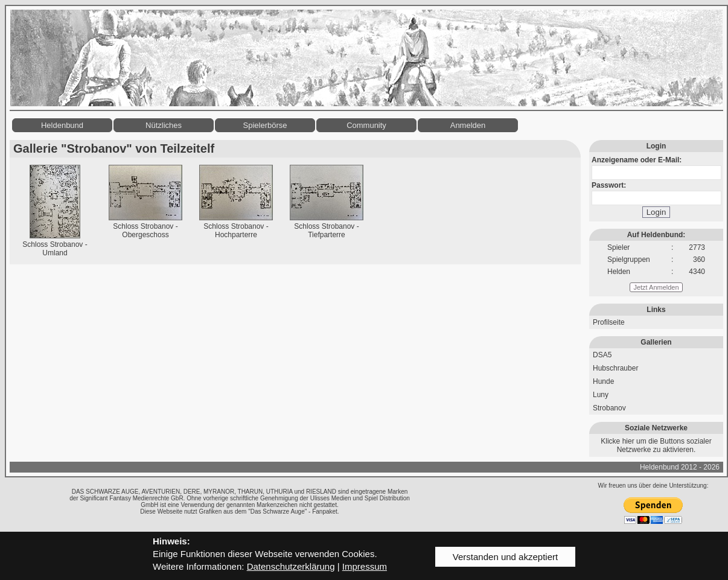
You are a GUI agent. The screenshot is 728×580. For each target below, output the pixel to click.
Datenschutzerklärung (291, 566)
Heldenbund (62, 125)
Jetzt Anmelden (656, 287)
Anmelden (468, 125)
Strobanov (609, 408)
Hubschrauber (615, 368)
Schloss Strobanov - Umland (55, 249)
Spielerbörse (265, 125)
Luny (601, 395)
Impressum (365, 566)
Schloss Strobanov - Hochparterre (236, 231)
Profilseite (609, 322)
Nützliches (164, 125)
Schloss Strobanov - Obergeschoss (145, 231)
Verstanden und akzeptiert (505, 557)
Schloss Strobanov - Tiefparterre (326, 231)
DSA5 (602, 355)
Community (366, 125)
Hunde (603, 381)
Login (656, 212)
